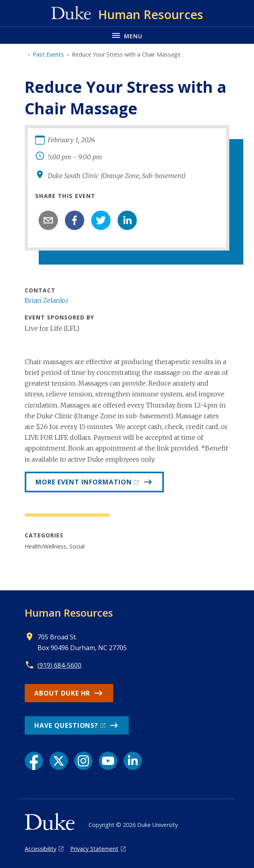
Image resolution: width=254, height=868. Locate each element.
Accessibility (40, 849)
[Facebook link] (34, 761)
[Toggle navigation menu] (127, 35)
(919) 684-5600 (59, 665)
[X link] (59, 761)
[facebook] (75, 220)
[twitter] (101, 220)
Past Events (48, 54)
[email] (48, 220)
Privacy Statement (94, 849)
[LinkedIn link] (133, 761)
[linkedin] (127, 220)
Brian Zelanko (46, 300)
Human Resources (69, 613)
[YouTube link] (108, 761)
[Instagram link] (83, 761)
